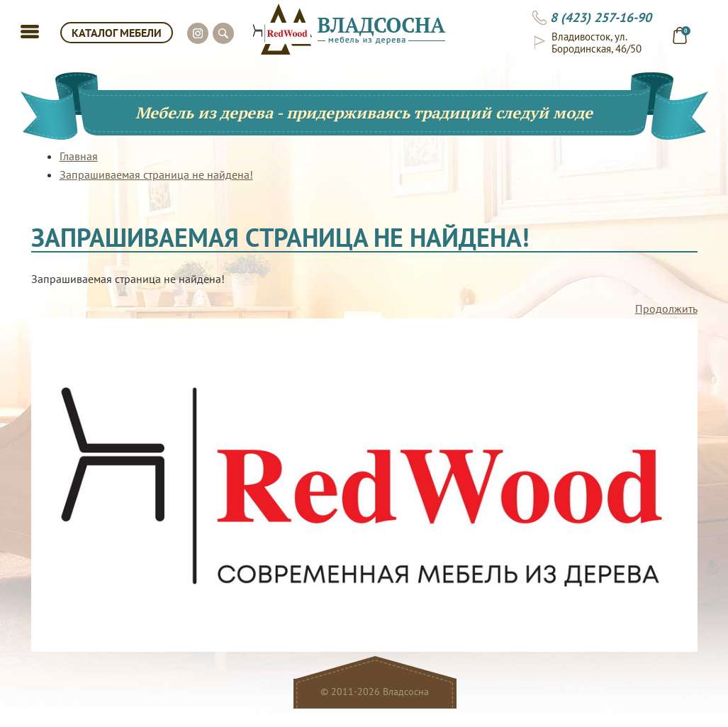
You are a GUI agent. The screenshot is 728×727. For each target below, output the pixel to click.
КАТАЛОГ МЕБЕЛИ (117, 33)
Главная (79, 156)
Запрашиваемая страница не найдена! (156, 174)
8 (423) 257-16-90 (601, 18)
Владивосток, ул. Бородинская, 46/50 (597, 43)
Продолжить (666, 309)
